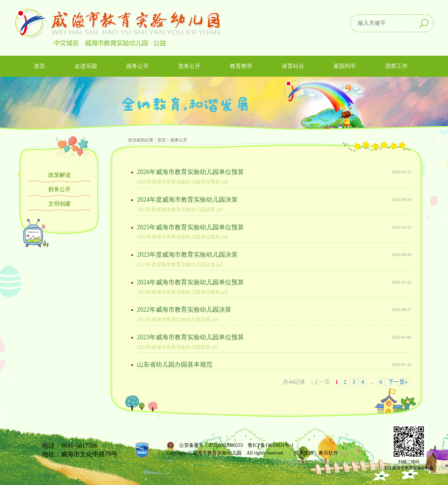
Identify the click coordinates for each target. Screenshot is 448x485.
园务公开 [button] (138, 66)
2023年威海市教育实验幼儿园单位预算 (190, 337)
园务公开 (179, 140)
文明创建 (59, 204)
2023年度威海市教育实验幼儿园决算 (187, 255)
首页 (40, 66)
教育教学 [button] (241, 66)
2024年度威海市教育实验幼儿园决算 (187, 200)
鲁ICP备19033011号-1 (271, 445)
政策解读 (59, 175)
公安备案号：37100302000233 (211, 445)
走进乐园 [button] (86, 66)
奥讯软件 (328, 453)
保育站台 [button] (293, 66)
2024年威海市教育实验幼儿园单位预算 (190, 282)
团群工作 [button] (397, 66)
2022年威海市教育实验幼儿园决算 (184, 310)
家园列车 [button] (345, 66)
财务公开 (59, 189)
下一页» (398, 382)
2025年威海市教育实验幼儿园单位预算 (190, 227)
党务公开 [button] (189, 66)
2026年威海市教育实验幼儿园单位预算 (190, 172)
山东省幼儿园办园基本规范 (175, 365)
